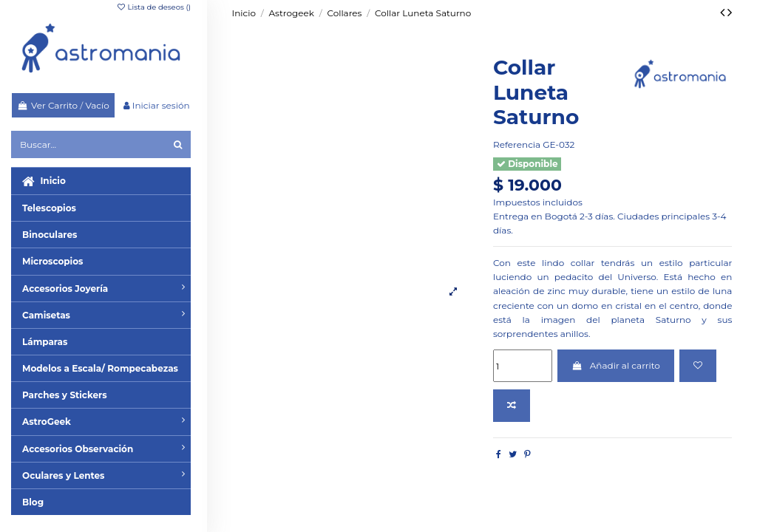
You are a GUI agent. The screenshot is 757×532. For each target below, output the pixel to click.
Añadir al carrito (616, 365)
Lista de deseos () (153, 7)
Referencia (517, 144)
